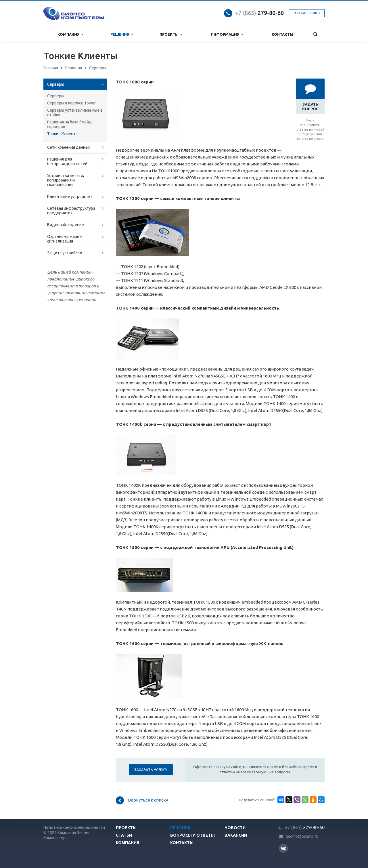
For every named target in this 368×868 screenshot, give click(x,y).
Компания (70, 34)
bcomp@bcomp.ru (302, 837)
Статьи (124, 835)
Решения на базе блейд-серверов (70, 124)
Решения (122, 34)
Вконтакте (283, 848)
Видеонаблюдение (66, 225)
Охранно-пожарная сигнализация (65, 239)
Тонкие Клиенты (63, 134)
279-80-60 (259, 13)
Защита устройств (65, 253)
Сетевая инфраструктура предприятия (71, 211)
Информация (227, 34)
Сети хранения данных (69, 147)
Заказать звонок (307, 13)
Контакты (282, 34)
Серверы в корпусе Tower (71, 103)
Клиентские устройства (70, 197)
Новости (235, 828)
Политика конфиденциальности (74, 827)
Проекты (171, 34)
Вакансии (236, 835)
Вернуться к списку (142, 800)
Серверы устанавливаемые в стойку (75, 112)
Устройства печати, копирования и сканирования (66, 180)
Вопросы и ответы (192, 835)
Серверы (56, 84)
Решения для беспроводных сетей (67, 161)
